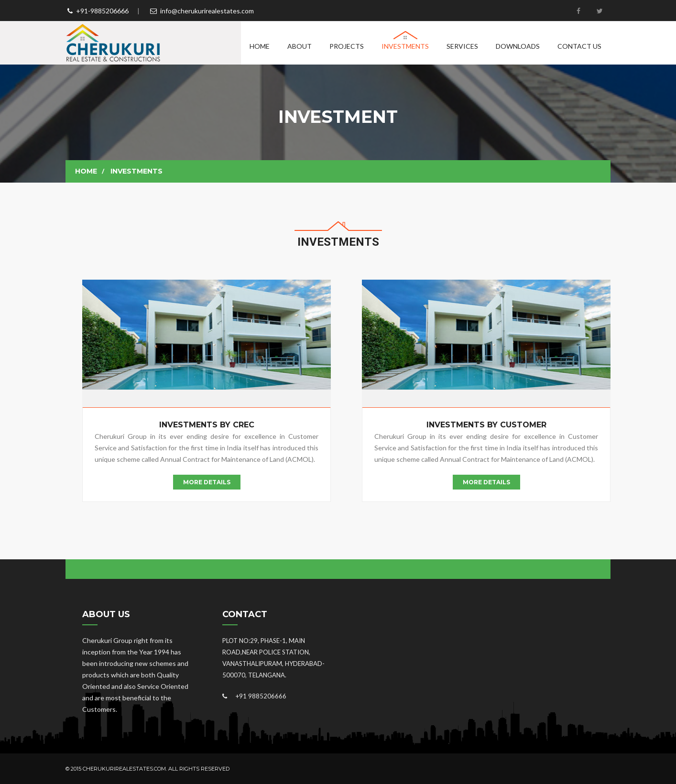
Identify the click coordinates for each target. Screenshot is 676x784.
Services (462, 46)
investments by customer (486, 425)
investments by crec (207, 425)
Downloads (518, 46)
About (300, 46)
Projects (347, 46)
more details (207, 482)
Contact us (579, 46)
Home (260, 46)
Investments (405, 46)
